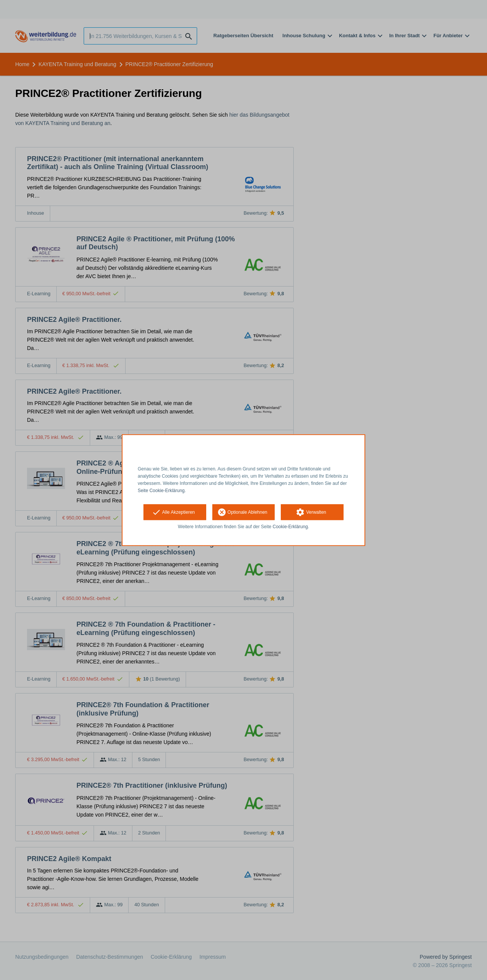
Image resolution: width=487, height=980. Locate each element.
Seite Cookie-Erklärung (161, 490)
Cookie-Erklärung (290, 527)
